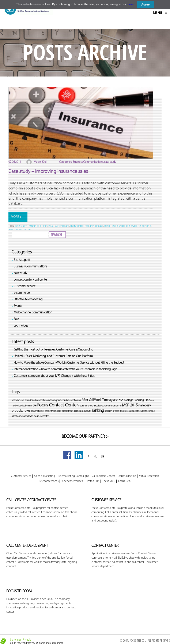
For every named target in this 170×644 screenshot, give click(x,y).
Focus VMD (109, 481)
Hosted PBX (93, 481)
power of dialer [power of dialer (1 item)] (37, 411)
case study (20, 273)
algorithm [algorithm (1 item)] (114, 400)
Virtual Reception (149, 476)
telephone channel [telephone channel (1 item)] (20, 416)
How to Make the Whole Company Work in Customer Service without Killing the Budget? (69, 363)
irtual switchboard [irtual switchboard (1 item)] (102, 406)
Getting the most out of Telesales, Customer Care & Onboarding (53, 350)
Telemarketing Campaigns (73, 476)
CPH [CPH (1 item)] (35, 406)
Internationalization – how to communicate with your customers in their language (65, 369)
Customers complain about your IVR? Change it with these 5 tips (54, 376)
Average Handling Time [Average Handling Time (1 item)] (137, 400)
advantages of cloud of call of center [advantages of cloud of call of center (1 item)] (65, 400)
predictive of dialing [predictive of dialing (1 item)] (71, 411)
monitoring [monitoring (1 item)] (116, 406)
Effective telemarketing (28, 300)
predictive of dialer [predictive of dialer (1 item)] (53, 411)
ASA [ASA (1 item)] (121, 400)
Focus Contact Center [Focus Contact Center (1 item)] (57, 405)
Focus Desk (125, 481)
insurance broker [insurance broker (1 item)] (86, 406)
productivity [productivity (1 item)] (86, 411)
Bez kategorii (22, 260)
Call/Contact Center (103, 476)
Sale (16, 319)
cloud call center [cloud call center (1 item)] (25, 406)
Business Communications (31, 267)
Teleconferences (49, 481)
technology (21, 326)
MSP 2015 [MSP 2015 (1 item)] (130, 405)
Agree (146, 4)
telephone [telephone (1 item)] (150, 411)
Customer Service (21, 476)
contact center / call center (31, 280)
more (130, 4)
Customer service (25, 286)
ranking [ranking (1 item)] (98, 411)
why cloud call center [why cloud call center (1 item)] (39, 416)
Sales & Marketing (45, 476)
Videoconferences (72, 481)
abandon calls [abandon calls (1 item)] (18, 400)
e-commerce (22, 293)
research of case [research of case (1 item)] (112, 411)
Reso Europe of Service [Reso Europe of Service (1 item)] (135, 411)
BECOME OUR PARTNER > (85, 437)
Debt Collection (127, 476)
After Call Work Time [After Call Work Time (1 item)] (95, 400)
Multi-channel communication (33, 313)
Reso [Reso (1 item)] (122, 411)
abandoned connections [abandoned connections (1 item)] (36, 400)
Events (18, 306)
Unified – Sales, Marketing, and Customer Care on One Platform (53, 356)
